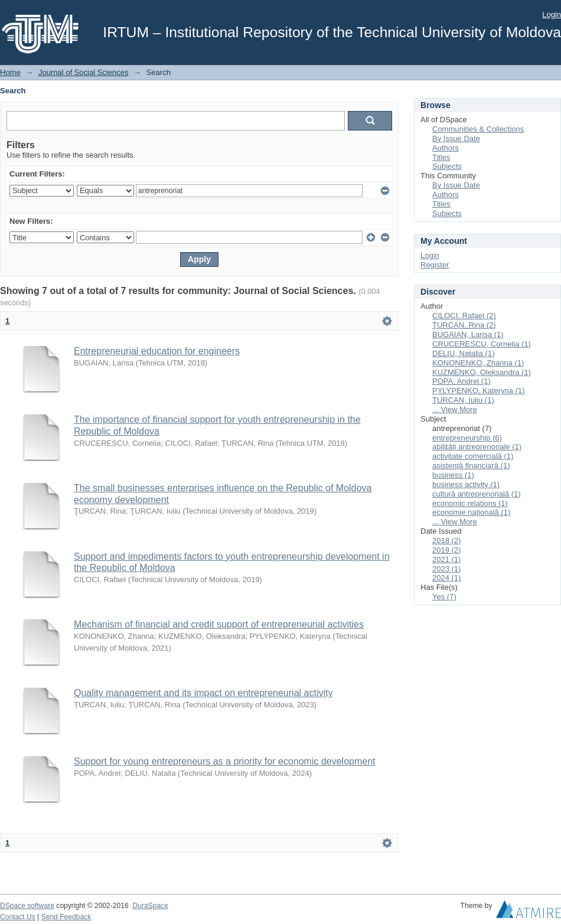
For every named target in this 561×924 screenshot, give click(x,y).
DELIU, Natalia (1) (463, 353)
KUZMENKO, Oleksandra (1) (482, 372)
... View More (455, 409)
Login (552, 14)
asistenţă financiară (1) (471, 466)
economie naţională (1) (471, 512)
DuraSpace (150, 906)
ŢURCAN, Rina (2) (464, 325)
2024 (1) (446, 578)
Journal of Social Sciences (83, 72)
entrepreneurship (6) (467, 438)
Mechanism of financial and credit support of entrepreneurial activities (219, 624)
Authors (446, 148)
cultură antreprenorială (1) (477, 494)
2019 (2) (446, 550)
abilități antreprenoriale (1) (477, 447)
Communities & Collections (478, 129)
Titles (441, 157)
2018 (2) (446, 541)
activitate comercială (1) (473, 456)
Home (10, 72)
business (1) (453, 475)
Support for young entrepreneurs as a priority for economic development (225, 761)
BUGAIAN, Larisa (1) (468, 334)
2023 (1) (446, 569)
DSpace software (27, 906)
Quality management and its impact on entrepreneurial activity (203, 693)
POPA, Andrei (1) (461, 381)
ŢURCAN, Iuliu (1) (463, 400)
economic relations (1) (470, 503)
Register (435, 265)
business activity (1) (466, 484)
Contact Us (18, 917)
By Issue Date (456, 138)
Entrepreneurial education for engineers (157, 351)
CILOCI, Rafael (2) (464, 316)
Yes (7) (444, 597)
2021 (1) (446, 559)
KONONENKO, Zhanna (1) (478, 363)
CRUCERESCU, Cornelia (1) (482, 344)
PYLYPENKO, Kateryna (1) (479, 391)
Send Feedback (66, 917)
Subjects (447, 166)
